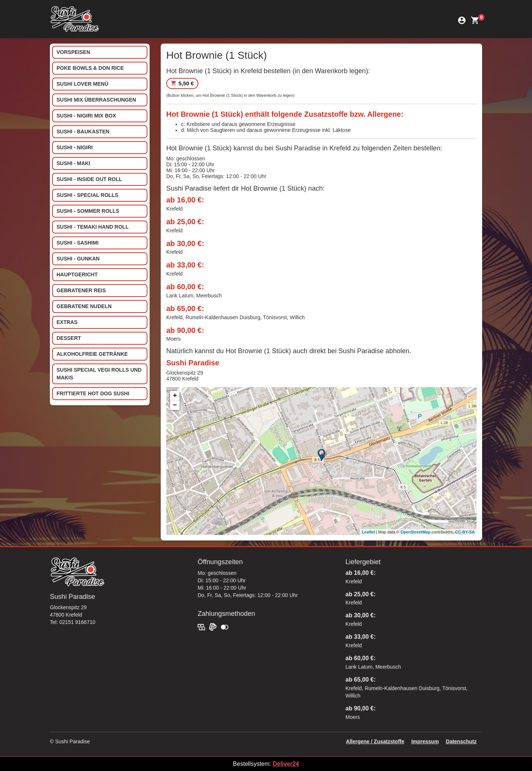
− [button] (175, 405)
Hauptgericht (77, 274)
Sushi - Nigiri (75, 147)
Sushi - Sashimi (78, 243)
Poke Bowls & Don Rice (90, 68)
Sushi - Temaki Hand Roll (93, 227)
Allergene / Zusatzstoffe (375, 741)
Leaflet (368, 532)
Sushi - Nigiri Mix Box (86, 116)
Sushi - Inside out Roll (89, 179)
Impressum (425, 741)
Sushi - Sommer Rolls (88, 211)
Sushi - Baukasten (83, 132)
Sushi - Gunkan (78, 259)
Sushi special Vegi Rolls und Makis (99, 374)
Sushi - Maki (73, 163)
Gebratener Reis (81, 290)
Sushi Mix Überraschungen (96, 100)
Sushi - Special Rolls (87, 195)
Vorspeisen (73, 52)
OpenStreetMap (415, 532)
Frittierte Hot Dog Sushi (93, 393)
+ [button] (175, 396)
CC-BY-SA (465, 532)
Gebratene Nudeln (84, 306)
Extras (67, 322)
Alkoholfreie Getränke (92, 354)
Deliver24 (286, 764)
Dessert (69, 338)
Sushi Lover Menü (82, 84)
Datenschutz (461, 741)
